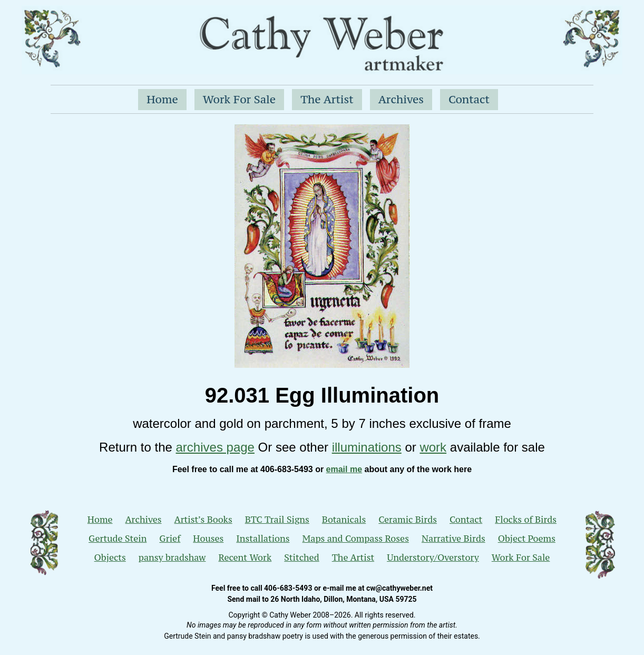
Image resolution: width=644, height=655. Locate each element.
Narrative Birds (453, 539)
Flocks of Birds (526, 520)
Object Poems (527, 539)
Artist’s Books (203, 520)
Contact (469, 99)
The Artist (327, 99)
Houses (208, 539)
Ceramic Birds (408, 520)
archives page (215, 447)
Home (162, 99)
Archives (401, 99)
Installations (263, 539)
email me (344, 469)
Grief (170, 539)
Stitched (301, 558)
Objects (110, 558)
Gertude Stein (118, 539)
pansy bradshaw (172, 558)
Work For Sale (239, 99)
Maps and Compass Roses (356, 539)
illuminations (367, 447)
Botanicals (344, 520)
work (433, 447)
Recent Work (245, 558)
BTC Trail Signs (277, 520)
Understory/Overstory (433, 558)
